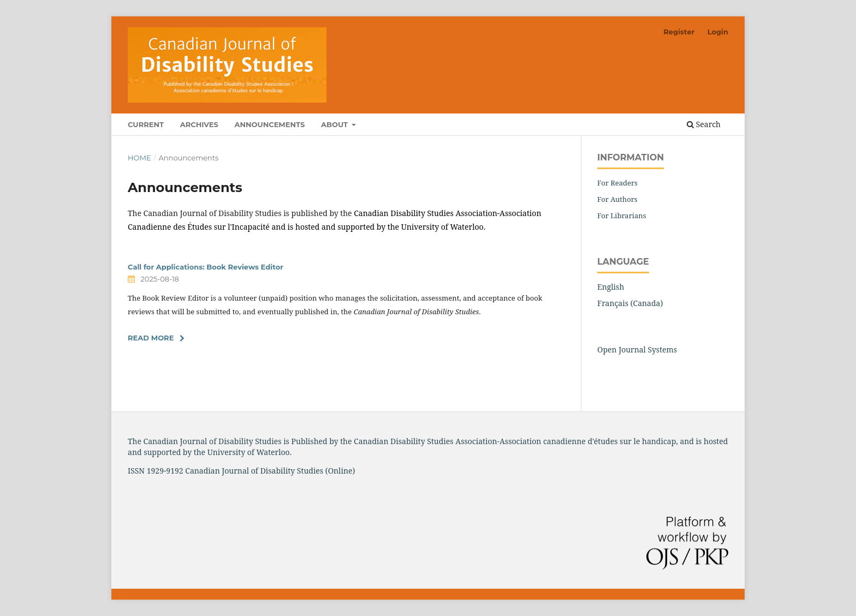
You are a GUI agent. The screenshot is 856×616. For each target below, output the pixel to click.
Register (679, 32)
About (335, 124)
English (611, 287)
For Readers (617, 183)
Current (146, 124)
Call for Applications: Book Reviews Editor (206, 267)
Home (139, 158)
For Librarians (622, 216)
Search (704, 124)
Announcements (269, 124)
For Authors (617, 199)
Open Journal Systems (637, 349)
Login (718, 32)
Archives (199, 124)
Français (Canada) (630, 303)
